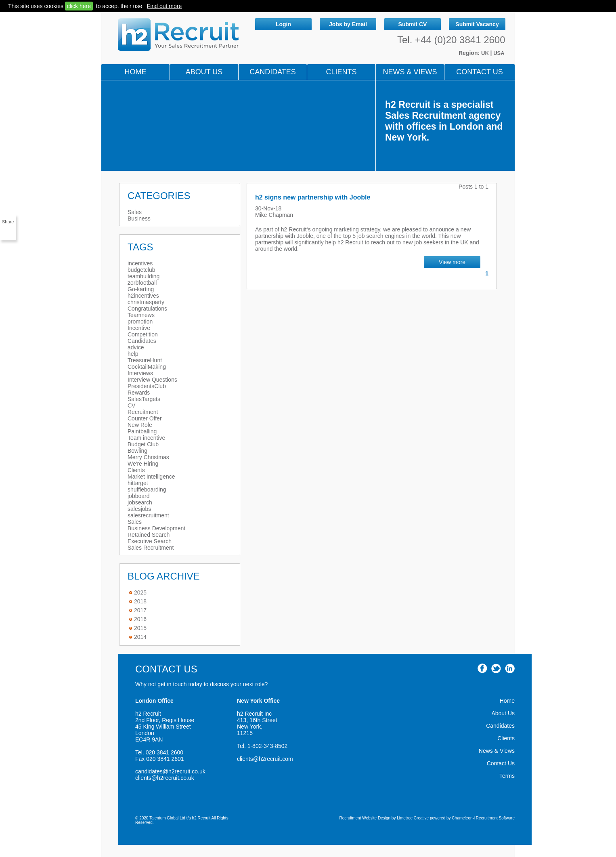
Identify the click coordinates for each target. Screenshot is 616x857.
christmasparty (146, 302)
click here (79, 6)
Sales (135, 212)
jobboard (139, 496)
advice (136, 347)
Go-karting (141, 289)
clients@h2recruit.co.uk (165, 778)
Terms (507, 776)
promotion (140, 321)
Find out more (164, 6)
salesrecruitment (148, 515)
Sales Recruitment (151, 548)
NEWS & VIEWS (410, 72)
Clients (341, 72)
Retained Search (149, 535)
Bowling (137, 451)
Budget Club (143, 444)
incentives (140, 263)
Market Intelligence (151, 477)
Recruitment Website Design (365, 818)
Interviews (140, 373)
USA (499, 53)
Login (283, 24)
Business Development (156, 528)
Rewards (139, 393)
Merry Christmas (148, 457)
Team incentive (146, 438)
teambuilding (144, 276)
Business (139, 218)
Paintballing (142, 431)
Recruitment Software (495, 818)
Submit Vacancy (477, 24)
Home (136, 72)
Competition (143, 334)
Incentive (139, 328)
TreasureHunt (145, 360)
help (133, 354)
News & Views (497, 751)
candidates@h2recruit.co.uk (170, 771)
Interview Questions (152, 380)
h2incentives (143, 296)
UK (486, 53)
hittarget (138, 483)
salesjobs (139, 509)
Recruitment (143, 412)
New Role (140, 425)
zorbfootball (142, 283)
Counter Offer (145, 418)
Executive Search (150, 541)
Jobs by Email (348, 24)
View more (452, 262)
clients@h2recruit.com (265, 759)
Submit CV (413, 24)
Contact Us (479, 72)
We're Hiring (143, 464)
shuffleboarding (147, 489)
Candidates (273, 72)
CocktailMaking (147, 367)
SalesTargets (144, 399)
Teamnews (141, 315)
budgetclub (141, 270)
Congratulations (147, 309)
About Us (204, 72)
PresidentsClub (147, 386)
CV (131, 405)
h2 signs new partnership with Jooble (313, 197)
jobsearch (140, 502)
